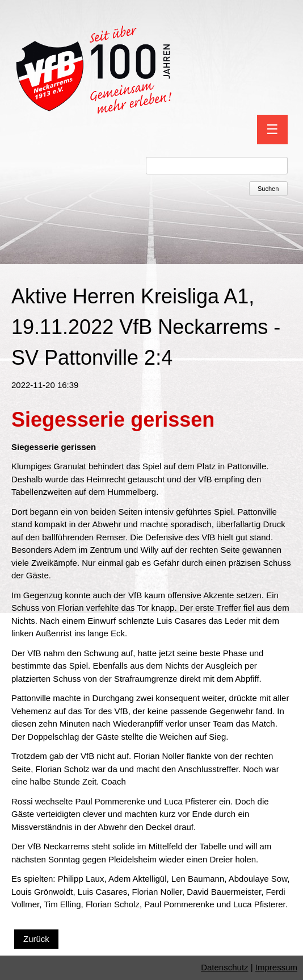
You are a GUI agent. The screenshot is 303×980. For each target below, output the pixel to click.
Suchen (268, 189)
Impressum (276, 967)
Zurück (36, 939)
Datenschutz (224, 967)
